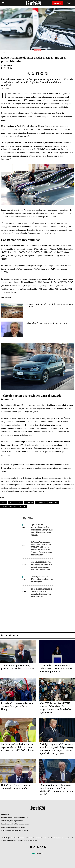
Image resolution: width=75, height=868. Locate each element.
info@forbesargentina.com (15, 821)
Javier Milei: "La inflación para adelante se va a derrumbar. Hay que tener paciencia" (56, 669)
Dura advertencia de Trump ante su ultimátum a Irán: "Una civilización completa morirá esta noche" (57, 790)
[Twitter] (34, 847)
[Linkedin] (45, 847)
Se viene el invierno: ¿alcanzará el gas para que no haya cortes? (50, 306)
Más (40, 518)
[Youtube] (42, 847)
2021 (11, 502)
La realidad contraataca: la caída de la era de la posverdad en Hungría (17, 706)
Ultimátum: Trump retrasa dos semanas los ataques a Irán (16, 787)
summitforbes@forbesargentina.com (17, 824)
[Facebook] (31, 847)
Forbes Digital (6, 65)
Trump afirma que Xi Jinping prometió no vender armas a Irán (17, 667)
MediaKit (5, 838)
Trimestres (41, 502)
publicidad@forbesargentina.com (18, 818)
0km (4, 502)
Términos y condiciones (55, 838)
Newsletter (13, 838)
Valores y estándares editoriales (36, 838)
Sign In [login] (70, 3)
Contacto (21, 838)
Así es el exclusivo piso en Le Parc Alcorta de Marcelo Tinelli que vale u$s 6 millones (41, 593)
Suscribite (58, 3)
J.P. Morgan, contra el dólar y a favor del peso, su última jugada (42, 579)
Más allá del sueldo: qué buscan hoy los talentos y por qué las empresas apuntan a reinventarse (41, 566)
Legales (68, 838)
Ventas (23, 506)
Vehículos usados (9, 506)
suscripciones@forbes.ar (18, 827)
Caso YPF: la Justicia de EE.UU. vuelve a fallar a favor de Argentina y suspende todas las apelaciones (56, 708)
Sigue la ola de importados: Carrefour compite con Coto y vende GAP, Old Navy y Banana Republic (42, 530)
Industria (29, 502)
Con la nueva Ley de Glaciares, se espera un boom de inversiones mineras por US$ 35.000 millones (18, 747)
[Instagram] (38, 847)
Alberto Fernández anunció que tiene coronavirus (47, 323)
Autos (19, 502)
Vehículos (53, 502)
